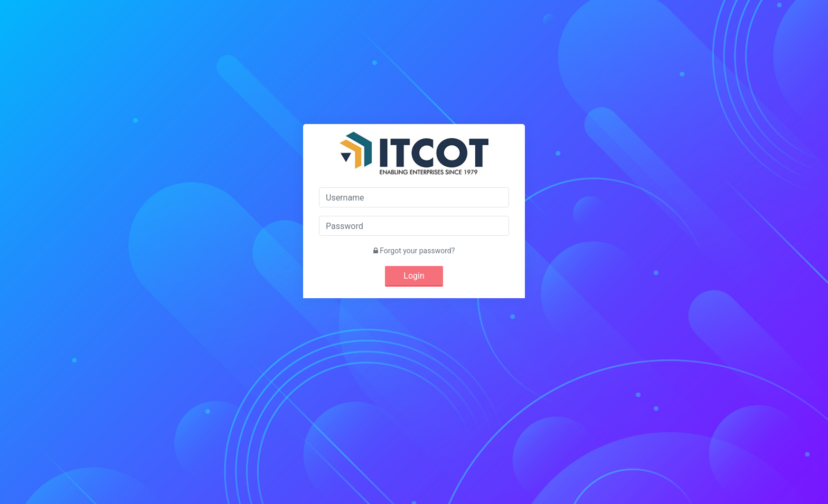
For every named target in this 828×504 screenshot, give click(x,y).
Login (414, 276)
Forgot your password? (414, 251)
